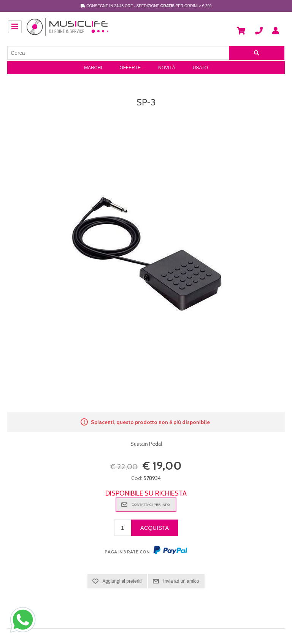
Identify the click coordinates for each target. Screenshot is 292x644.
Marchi (93, 68)
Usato (200, 68)
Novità (167, 68)
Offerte (130, 68)
